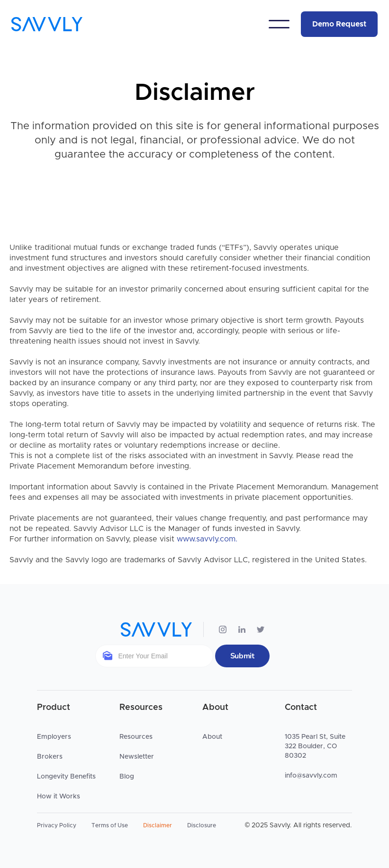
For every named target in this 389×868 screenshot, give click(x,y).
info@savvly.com (311, 776)
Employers (54, 737)
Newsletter (137, 757)
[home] (47, 24)
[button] (279, 24)
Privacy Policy (57, 825)
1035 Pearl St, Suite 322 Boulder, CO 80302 (315, 746)
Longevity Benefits (66, 777)
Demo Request (339, 24)
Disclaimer (158, 825)
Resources (136, 737)
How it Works (59, 797)
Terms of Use (110, 825)
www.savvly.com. (207, 539)
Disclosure (202, 825)
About (212, 737)
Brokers (50, 757)
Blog (127, 777)
